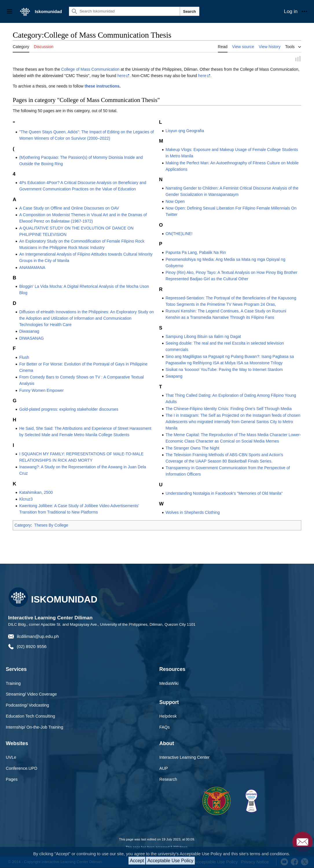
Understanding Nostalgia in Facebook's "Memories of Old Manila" (224, 494)
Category (23, 525)
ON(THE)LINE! (179, 234)
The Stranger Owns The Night (192, 448)
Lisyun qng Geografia (185, 131)
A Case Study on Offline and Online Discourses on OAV (69, 208)
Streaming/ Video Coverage (31, 694)
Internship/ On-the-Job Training (34, 727)
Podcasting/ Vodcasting (27, 705)
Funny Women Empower (41, 390)
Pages (12, 780)
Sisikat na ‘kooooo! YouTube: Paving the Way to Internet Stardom (224, 370)
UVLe (11, 758)
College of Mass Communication (90, 70)
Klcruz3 (26, 499)
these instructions (102, 86)
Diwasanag (29, 332)
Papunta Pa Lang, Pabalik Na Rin (196, 253)
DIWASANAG (31, 339)
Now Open (175, 201)
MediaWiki (169, 683)
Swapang (174, 376)
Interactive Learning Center (185, 758)
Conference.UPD (22, 769)
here (121, 76)
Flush (24, 357)
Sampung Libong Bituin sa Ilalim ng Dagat (203, 337)
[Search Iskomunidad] (124, 11)
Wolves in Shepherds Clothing (193, 512)
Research (168, 780)
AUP (164, 769)
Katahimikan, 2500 (36, 492)
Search (190, 11)
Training (13, 683)
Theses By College (51, 525)
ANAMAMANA (32, 268)
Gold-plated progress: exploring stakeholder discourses (69, 410)
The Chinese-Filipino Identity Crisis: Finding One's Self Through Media (229, 409)
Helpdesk (168, 716)
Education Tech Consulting (30, 716)
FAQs (165, 727)
